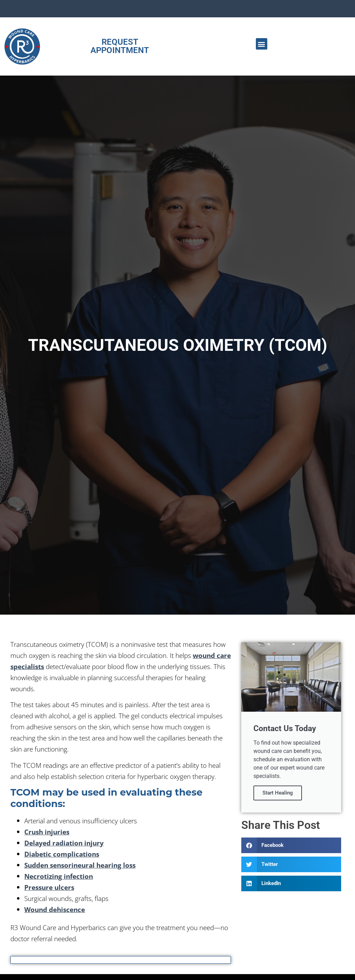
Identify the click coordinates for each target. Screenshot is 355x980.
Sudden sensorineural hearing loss (80, 865)
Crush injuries (47, 832)
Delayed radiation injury (64, 843)
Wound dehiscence (55, 909)
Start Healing (278, 793)
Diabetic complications (62, 854)
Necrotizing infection (59, 876)
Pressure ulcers (49, 887)
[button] (262, 44)
